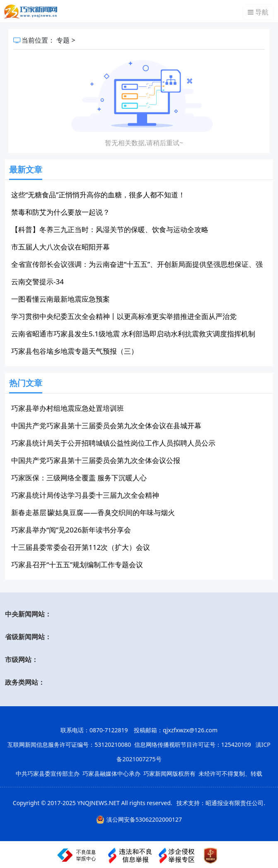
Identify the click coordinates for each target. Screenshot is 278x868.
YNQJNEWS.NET (98, 803)
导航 (258, 12)
